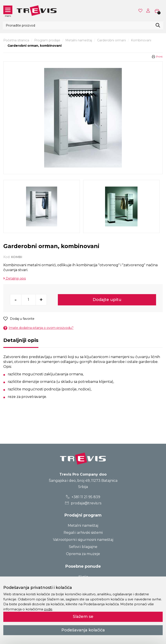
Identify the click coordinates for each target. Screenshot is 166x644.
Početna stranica (16, 40)
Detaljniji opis (15, 278)
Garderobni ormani (111, 40)
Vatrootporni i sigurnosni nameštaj (83, 540)
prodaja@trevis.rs (83, 503)
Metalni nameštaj (79, 40)
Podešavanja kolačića (83, 630)
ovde (48, 609)
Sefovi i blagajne (83, 547)
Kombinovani (141, 40)
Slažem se (83, 617)
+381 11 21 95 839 (83, 497)
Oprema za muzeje (83, 554)
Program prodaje (47, 40)
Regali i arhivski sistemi (83, 533)
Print (159, 57)
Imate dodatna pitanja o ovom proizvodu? (38, 328)
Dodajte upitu (107, 300)
